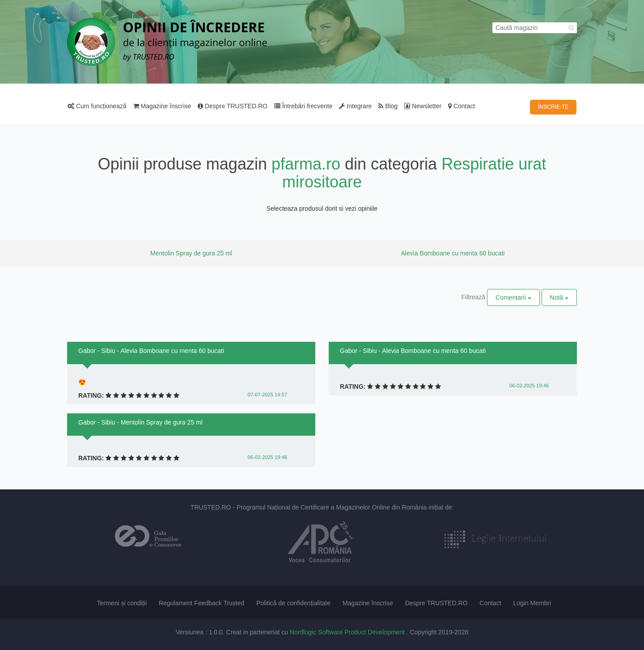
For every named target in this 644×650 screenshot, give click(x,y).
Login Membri (532, 603)
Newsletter (423, 106)
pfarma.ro (306, 164)
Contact (462, 106)
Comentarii (513, 297)
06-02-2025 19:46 (267, 457)
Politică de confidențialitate (293, 603)
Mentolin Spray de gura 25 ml (191, 253)
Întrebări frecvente (303, 106)
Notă (559, 297)
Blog (388, 106)
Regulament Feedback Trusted (201, 603)
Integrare (355, 106)
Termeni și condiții (122, 603)
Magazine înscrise (162, 106)
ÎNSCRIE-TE (553, 107)
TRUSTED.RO (210, 507)
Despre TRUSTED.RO (233, 106)
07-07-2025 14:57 (267, 395)
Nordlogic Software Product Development (348, 632)
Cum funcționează (97, 106)
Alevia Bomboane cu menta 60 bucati (453, 253)
